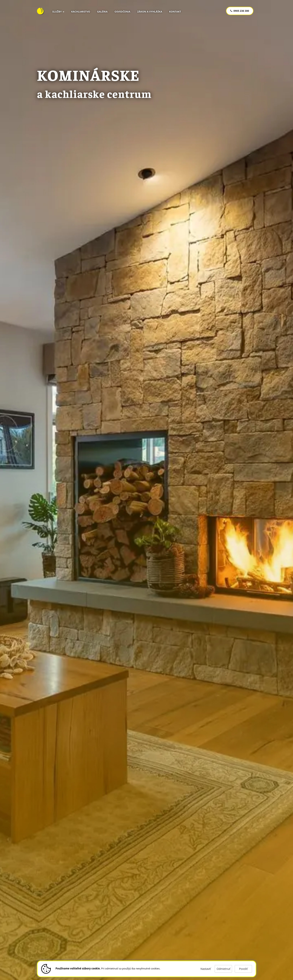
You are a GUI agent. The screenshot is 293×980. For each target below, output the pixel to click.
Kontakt (175, 12)
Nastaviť (206, 969)
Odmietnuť (223, 969)
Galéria (102, 12)
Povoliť (243, 969)
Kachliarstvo (81, 12)
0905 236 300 (240, 11)
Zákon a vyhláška (150, 12)
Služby (58, 12)
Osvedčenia (122, 12)
